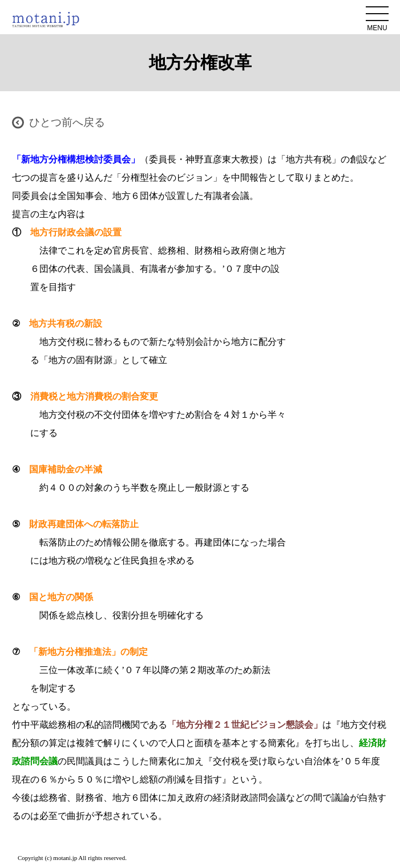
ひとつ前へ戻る (67, 122)
